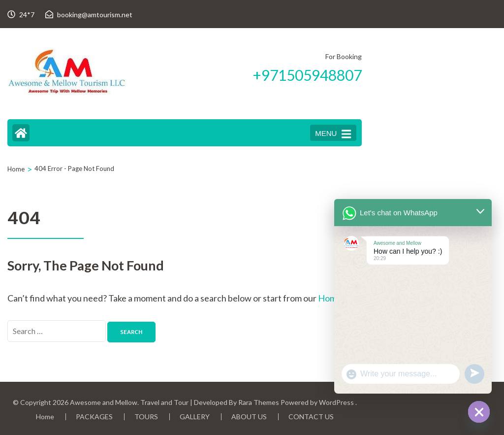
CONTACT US (311, 417)
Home (45, 417)
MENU (333, 134)
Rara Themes (259, 402)
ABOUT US (249, 417)
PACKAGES (94, 417)
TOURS (146, 417)
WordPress (336, 402)
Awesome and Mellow (104, 402)
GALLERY (195, 417)
